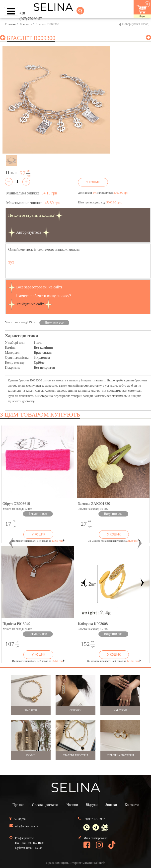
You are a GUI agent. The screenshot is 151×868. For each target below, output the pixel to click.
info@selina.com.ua (26, 826)
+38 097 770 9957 (94, 819)
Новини (72, 805)
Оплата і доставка (45, 805)
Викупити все (55, 323)
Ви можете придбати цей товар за (38, 541)
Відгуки (92, 805)
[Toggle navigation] (11, 11)
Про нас (18, 805)
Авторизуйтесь (29, 232)
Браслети (26, 24)
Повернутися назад (135, 24)
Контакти (132, 805)
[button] (11, 543)
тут (11, 262)
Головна (11, 24)
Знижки (111, 805)
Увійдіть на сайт (30, 304)
